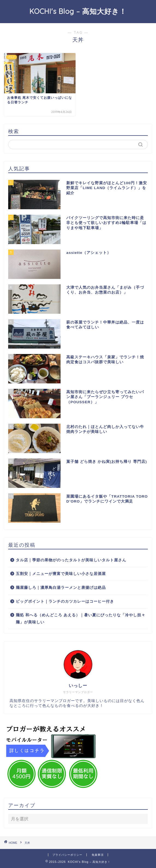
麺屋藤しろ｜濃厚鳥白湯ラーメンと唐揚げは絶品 (61, 588)
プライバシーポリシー (67, 855)
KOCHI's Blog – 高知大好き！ (78, 11)
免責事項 (98, 855)
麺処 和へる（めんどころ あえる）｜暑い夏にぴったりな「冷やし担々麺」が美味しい (81, 619)
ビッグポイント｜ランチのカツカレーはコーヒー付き (65, 601)
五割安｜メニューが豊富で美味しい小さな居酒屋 (61, 574)
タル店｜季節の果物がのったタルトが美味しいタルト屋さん (71, 560)
